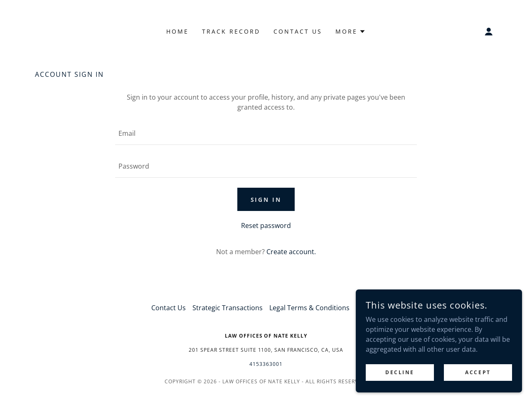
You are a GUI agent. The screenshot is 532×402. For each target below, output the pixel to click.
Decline (400, 372)
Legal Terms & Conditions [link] (309, 308)
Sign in (266, 200)
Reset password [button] (266, 226)
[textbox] (266, 134)
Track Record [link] (231, 31)
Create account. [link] (291, 252)
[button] (351, 32)
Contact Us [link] (298, 31)
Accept (478, 372)
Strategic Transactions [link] (228, 308)
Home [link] (177, 31)
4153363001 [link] (266, 364)
